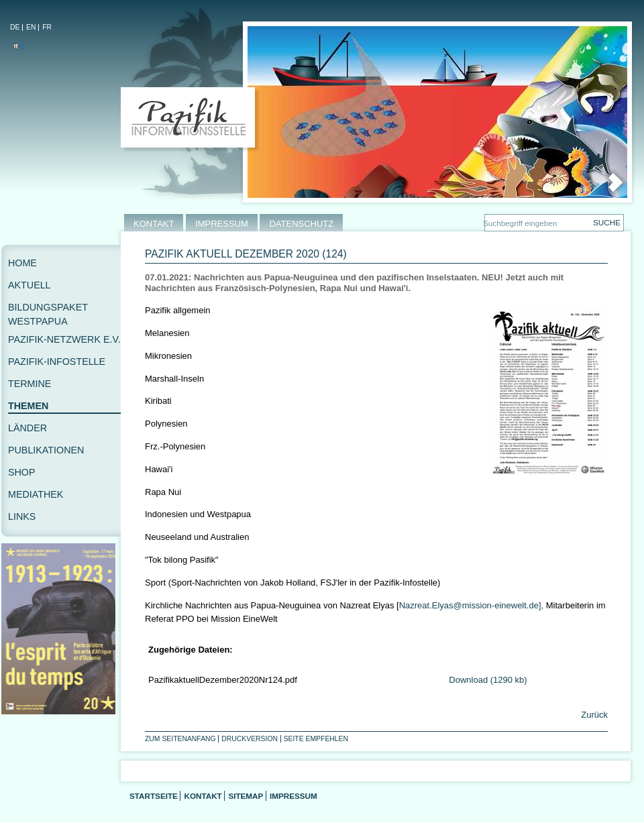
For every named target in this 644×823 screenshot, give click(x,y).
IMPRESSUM (222, 224)
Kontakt (203, 796)
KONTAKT (154, 224)
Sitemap (246, 796)
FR (47, 27)
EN (31, 27)
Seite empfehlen (316, 739)
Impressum (293, 796)
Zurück (593, 715)
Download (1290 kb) (488, 680)
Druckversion (250, 739)
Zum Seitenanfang (180, 739)
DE (15, 27)
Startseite (154, 796)
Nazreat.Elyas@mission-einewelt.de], (472, 605)
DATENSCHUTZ (301, 224)
